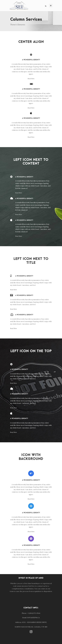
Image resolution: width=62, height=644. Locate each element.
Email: (25, 618)
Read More (31, 79)
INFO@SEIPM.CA (33, 618)
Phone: (24, 613)
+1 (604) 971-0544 (34, 613)
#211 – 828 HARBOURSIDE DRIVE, (34, 622)
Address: (18, 622)
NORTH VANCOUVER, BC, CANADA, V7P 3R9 (31, 627)
